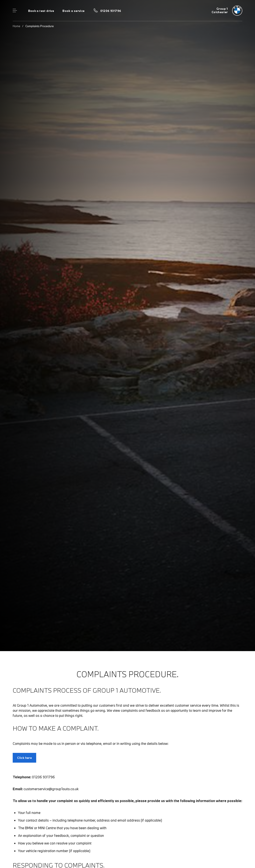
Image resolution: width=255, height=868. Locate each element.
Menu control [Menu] (15, 11)
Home (17, 26)
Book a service (73, 11)
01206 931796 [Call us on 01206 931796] (111, 11)
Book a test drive (41, 11)
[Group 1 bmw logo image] (227, 11)
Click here (24, 758)
